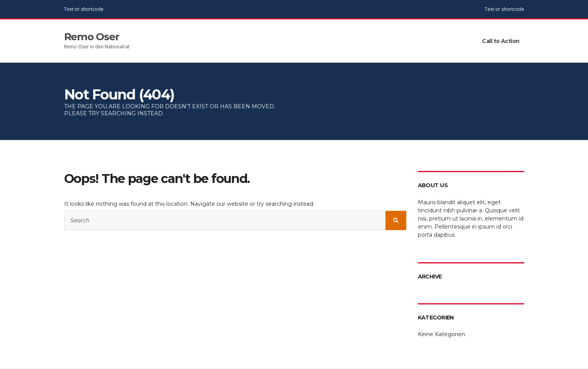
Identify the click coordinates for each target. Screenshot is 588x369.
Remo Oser (92, 37)
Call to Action (501, 41)
